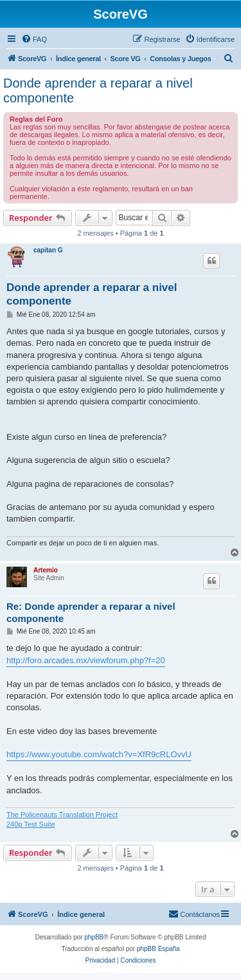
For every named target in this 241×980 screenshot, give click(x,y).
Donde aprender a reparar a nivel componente (98, 90)
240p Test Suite (31, 824)
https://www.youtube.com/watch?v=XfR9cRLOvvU (99, 754)
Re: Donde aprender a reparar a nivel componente (91, 612)
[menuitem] (34, 39)
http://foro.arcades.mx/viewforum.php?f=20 (86, 660)
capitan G (48, 250)
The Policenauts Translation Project (62, 815)
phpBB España (158, 949)
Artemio (46, 570)
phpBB (94, 937)
